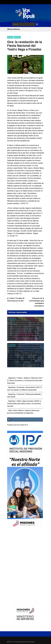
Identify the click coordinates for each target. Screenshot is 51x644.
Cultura (10, 37)
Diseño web (23, 642)
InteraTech (31, 642)
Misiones (17, 37)
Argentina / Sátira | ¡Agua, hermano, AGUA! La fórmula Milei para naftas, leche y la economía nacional (24, 404)
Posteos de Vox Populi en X (18, 425)
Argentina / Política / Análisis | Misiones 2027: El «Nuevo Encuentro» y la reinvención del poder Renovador (25, 381)
